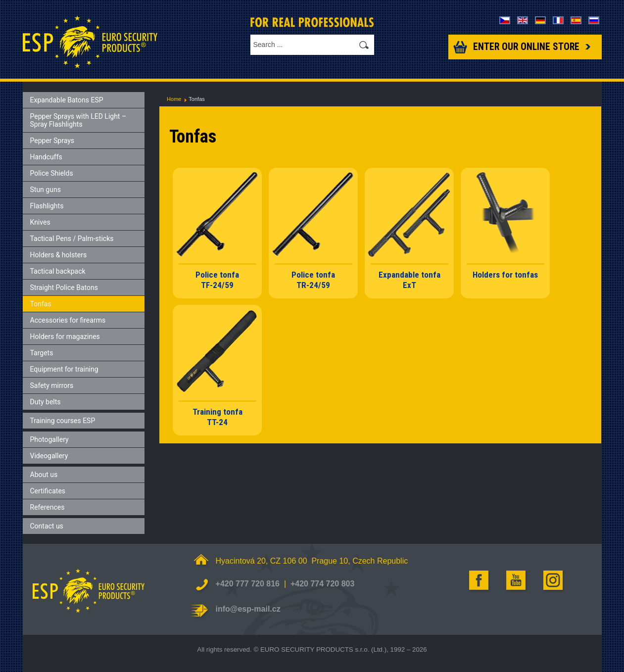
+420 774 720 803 (322, 584)
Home (174, 99)
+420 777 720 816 (248, 584)
